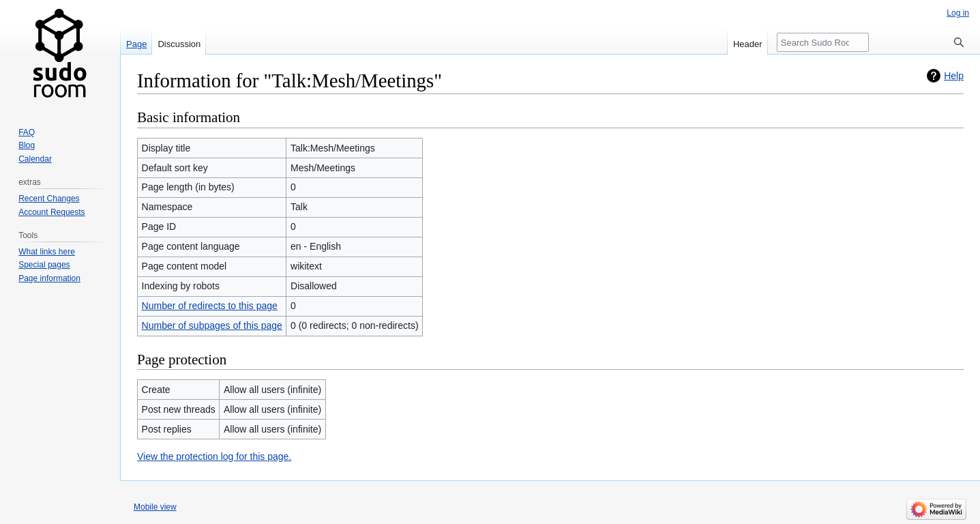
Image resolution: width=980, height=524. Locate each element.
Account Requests (51, 212)
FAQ (27, 132)
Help (954, 76)
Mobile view (155, 507)
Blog (27, 145)
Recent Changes (49, 199)
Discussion (179, 44)
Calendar (35, 159)
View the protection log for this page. (214, 456)
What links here (47, 252)
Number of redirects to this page (210, 306)
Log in (958, 13)
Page (136, 44)
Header (748, 44)
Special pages (44, 265)
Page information (49, 278)
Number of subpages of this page (212, 325)
